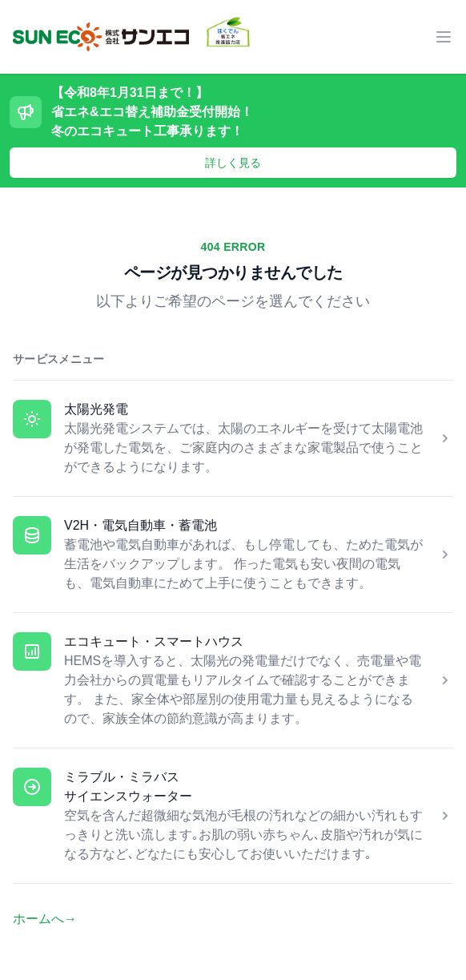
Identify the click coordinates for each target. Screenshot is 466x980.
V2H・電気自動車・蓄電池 (141, 525)
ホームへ (45, 919)
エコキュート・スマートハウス (154, 641)
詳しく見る (233, 163)
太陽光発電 (96, 409)
